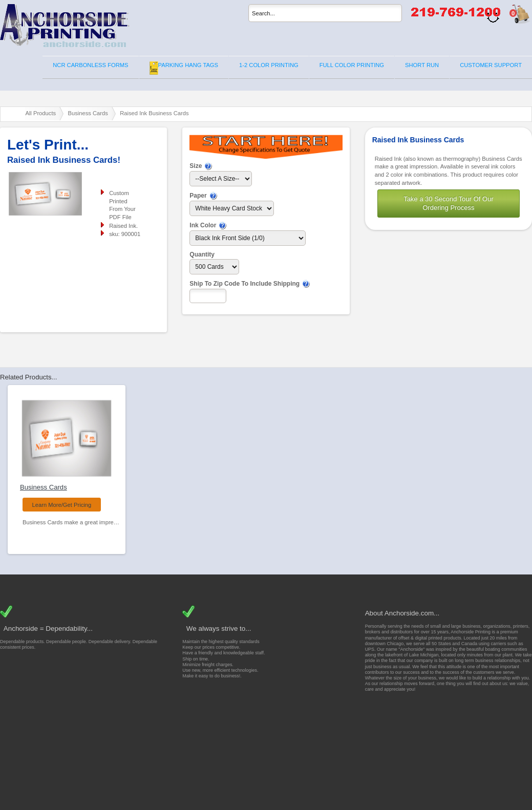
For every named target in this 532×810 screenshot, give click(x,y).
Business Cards (44, 487)
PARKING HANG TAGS (184, 68)
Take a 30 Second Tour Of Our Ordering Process (448, 203)
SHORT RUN (422, 65)
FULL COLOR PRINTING (352, 65)
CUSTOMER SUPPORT (491, 65)
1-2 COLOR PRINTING (269, 65)
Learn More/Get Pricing (62, 505)
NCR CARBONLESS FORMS (90, 65)
